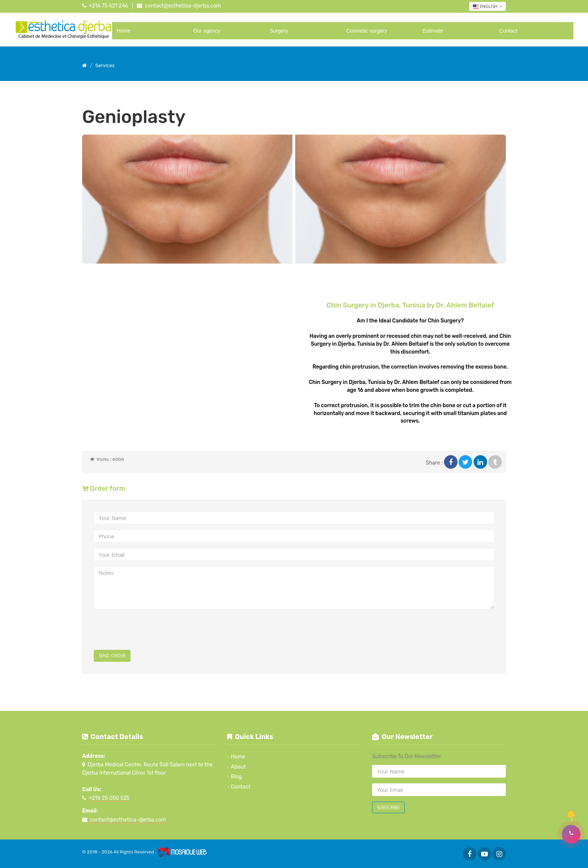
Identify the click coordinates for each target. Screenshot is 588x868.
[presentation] (151, 630)
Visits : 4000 (110, 459)
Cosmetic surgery (367, 31)
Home (124, 31)
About (238, 767)
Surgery (279, 31)
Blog (236, 777)
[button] (571, 834)
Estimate (433, 31)
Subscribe (388, 807)
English (487, 6)
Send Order (112, 656)
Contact (508, 31)
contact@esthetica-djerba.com (183, 6)
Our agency (207, 31)
